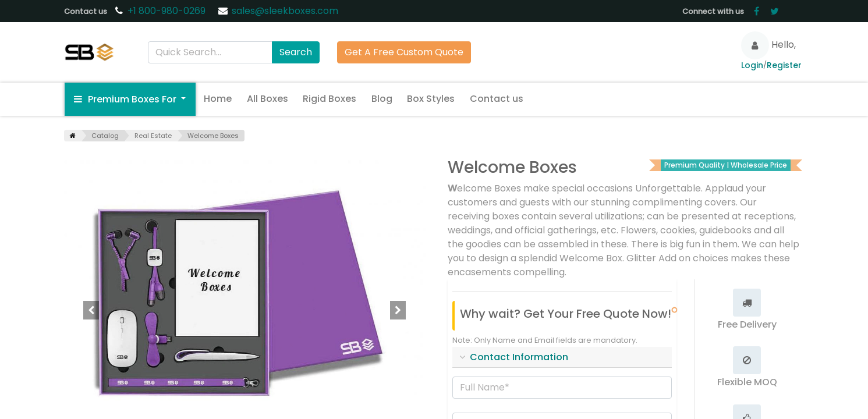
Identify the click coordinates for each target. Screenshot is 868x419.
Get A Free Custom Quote (404, 52)
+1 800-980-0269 (168, 11)
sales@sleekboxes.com (285, 11)
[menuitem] (218, 99)
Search (296, 52)
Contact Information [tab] (519, 357)
